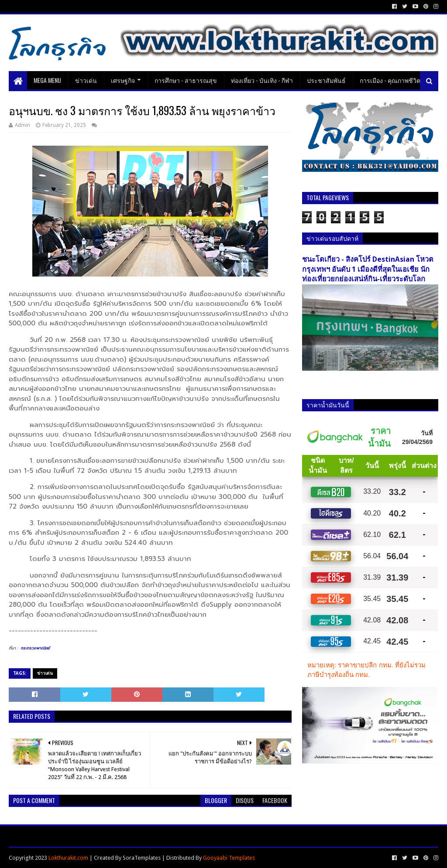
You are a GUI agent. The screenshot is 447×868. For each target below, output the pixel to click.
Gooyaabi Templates (229, 858)
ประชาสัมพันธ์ (326, 80)
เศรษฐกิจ (123, 80)
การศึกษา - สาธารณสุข (186, 80)
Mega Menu (47, 80)
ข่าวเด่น (86, 80)
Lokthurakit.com (68, 858)
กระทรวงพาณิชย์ (35, 648)
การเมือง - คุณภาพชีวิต (390, 80)
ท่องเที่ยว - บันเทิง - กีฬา (262, 80)
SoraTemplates (142, 858)
